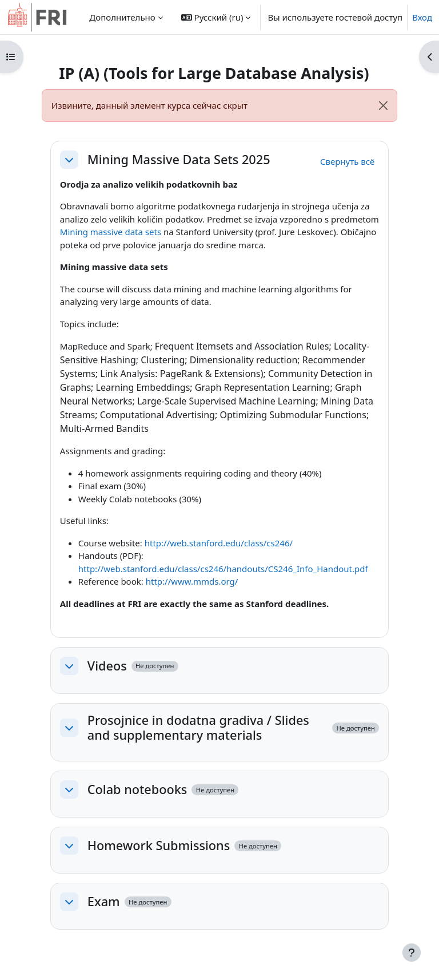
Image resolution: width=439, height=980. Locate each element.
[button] (216, 17)
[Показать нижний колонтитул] (412, 953)
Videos (107, 666)
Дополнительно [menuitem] (122, 17)
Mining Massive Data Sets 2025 (179, 160)
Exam (104, 902)
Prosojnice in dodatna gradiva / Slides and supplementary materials (198, 728)
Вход (422, 17)
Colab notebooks (137, 789)
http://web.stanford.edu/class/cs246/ (219, 543)
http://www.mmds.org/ (192, 581)
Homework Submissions (159, 846)
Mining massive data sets (111, 232)
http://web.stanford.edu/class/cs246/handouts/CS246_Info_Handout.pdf (223, 569)
